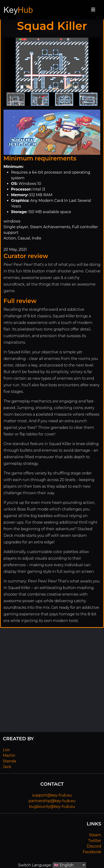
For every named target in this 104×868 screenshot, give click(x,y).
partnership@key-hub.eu (52, 801)
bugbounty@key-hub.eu (52, 806)
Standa (10, 761)
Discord (94, 846)
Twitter (95, 841)
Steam (95, 835)
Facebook (92, 852)
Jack (7, 767)
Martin (9, 755)
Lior (6, 750)
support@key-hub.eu (52, 795)
